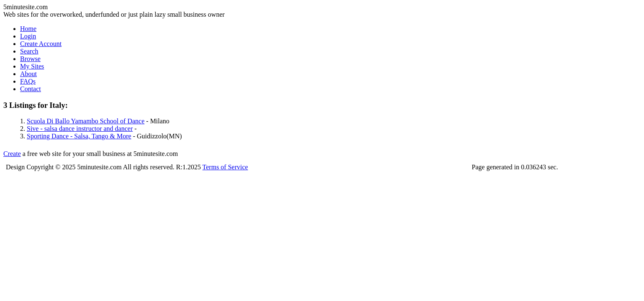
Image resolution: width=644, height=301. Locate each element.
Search (29, 51)
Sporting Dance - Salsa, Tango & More (79, 136)
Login (28, 36)
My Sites (32, 66)
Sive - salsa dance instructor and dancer (80, 129)
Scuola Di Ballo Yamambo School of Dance (86, 121)
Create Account (41, 44)
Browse (30, 59)
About (28, 74)
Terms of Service (225, 167)
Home (28, 29)
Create (12, 154)
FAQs (28, 81)
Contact (31, 89)
